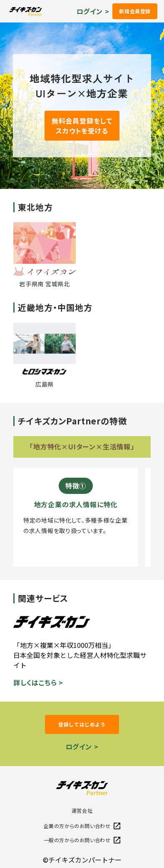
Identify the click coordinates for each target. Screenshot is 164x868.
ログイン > (93, 11)
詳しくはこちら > (38, 682)
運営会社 (82, 810)
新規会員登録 (135, 11)
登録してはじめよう (82, 724)
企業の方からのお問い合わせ (82, 826)
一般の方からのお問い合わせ (82, 840)
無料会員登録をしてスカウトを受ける (82, 126)
